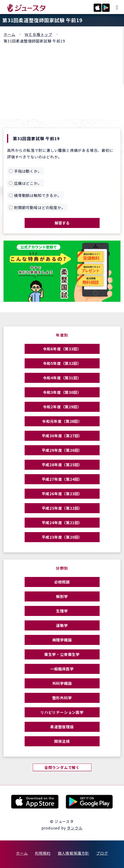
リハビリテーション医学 (62, 712)
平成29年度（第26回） (62, 450)
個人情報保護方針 (73, 853)
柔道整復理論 (62, 727)
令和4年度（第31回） (62, 378)
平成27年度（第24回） (62, 479)
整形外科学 (62, 698)
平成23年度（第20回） (62, 537)
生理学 (62, 611)
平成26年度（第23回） (62, 494)
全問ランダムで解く (62, 767)
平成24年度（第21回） (62, 523)
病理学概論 (62, 640)
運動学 (62, 625)
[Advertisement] (62, 79)
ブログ (102, 853)
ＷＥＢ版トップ (38, 34)
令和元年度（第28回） (62, 421)
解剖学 (62, 596)
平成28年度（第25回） (62, 465)
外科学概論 (62, 683)
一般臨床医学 (62, 669)
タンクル (75, 828)
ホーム (9, 34)
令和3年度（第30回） (62, 392)
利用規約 (43, 853)
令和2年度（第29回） (62, 407)
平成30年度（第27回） (62, 436)
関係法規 (62, 741)
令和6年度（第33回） (62, 349)
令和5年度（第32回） (62, 363)
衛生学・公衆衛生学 (62, 654)
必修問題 (62, 582)
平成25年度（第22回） (62, 508)
